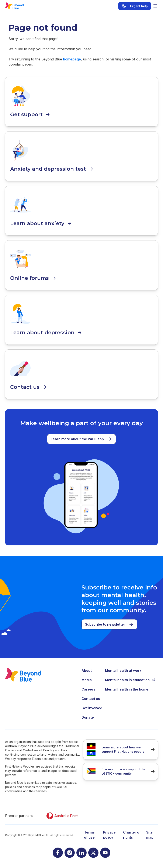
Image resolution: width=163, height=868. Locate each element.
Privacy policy (109, 835)
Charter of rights (132, 835)
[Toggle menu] (155, 6)
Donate (88, 717)
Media (87, 680)
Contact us (91, 699)
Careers (88, 689)
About (87, 671)
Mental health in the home (127, 689)
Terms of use (89, 835)
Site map (150, 835)
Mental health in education (130, 680)
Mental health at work (123, 671)
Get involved (92, 708)
